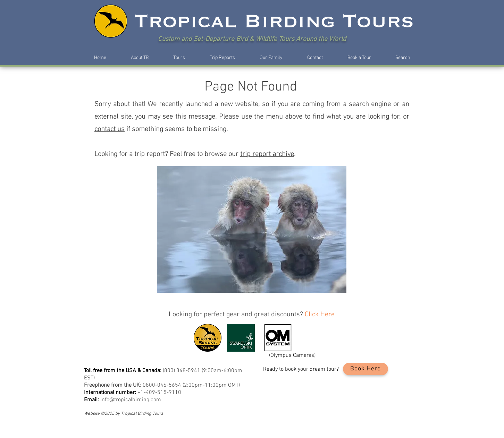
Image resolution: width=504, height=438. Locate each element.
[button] (140, 58)
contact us (110, 128)
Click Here (320, 315)
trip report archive (267, 153)
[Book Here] (366, 369)
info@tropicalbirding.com (131, 400)
